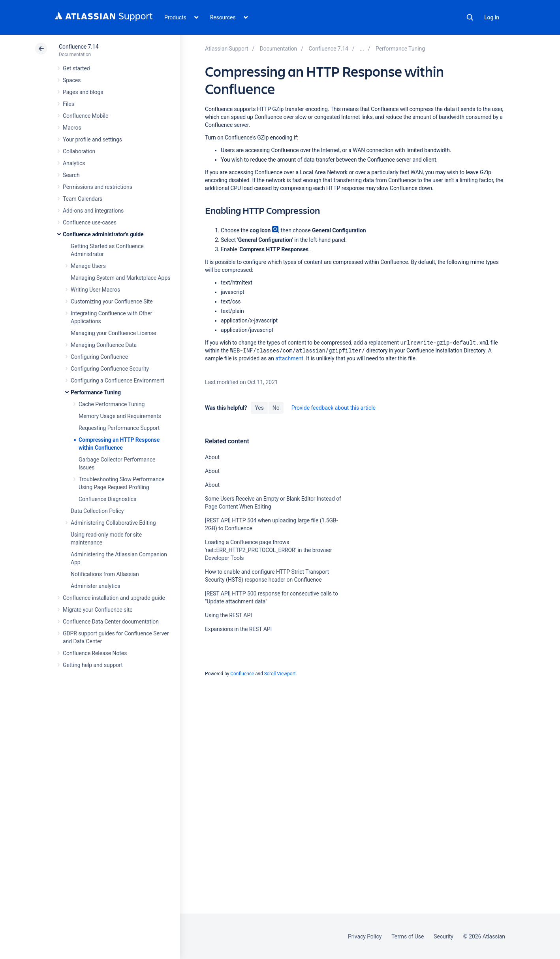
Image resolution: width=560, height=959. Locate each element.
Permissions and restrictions (98, 187)
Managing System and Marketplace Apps (120, 278)
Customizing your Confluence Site (112, 301)
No (276, 408)
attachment (289, 358)
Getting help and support (93, 665)
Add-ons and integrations (93, 211)
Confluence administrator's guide (103, 234)
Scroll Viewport (280, 674)
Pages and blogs (83, 92)
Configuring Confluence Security (110, 369)
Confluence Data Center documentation (111, 622)
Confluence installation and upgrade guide (114, 598)
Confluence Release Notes (95, 653)
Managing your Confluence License (113, 333)
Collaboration (79, 151)
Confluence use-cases (90, 222)
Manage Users (88, 266)
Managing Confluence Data (104, 345)
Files (69, 104)
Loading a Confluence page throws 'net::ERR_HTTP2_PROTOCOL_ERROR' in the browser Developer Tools (269, 550)
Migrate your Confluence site (98, 610)
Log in (492, 17)
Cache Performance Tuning (112, 404)
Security (443, 936)
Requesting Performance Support (119, 428)
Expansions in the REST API (238, 629)
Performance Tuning (96, 392)
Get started (76, 68)
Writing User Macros (95, 290)
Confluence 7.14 (79, 47)
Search (470, 17)
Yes (259, 408)
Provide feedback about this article (334, 408)
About (212, 457)
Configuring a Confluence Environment (117, 381)
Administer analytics (95, 586)
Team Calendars (83, 199)
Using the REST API (228, 615)
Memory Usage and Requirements (120, 416)
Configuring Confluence (99, 357)
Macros (72, 128)
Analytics (74, 163)
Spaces (72, 80)
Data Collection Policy (97, 511)
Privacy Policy (365, 936)
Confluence (242, 674)
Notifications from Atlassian (105, 574)
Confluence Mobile (86, 116)
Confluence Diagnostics (107, 499)
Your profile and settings (92, 139)
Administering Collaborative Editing (113, 523)
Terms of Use (408, 936)
